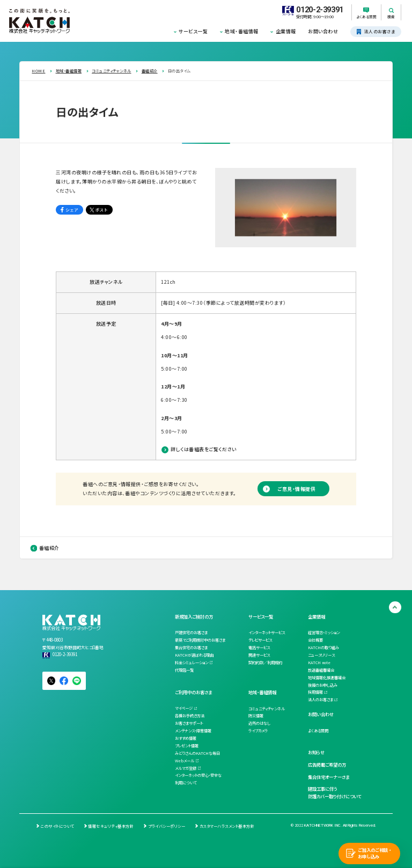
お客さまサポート (189, 723)
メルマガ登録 (186, 768)
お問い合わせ (323, 31)
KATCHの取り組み (323, 648)
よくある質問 (318, 731)
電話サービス (259, 648)
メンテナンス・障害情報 (193, 731)
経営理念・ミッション (324, 632)
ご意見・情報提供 (296, 489)
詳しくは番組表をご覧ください (203, 449)
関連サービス (259, 655)
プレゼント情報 (187, 746)
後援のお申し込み (323, 685)
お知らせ (316, 752)
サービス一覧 (193, 31)
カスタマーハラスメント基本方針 (227, 826)
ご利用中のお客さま (193, 692)
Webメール (185, 761)
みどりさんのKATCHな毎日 (197, 753)
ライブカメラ (258, 731)
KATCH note (319, 663)
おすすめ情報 (186, 738)
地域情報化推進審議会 (327, 678)
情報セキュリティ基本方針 (111, 826)
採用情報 (315, 692)
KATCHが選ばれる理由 (194, 655)
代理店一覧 (184, 670)
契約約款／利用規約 (265, 663)
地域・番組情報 (241, 31)
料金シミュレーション (192, 663)
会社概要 (315, 640)
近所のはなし (259, 723)
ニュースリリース (321, 655)
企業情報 (286, 31)
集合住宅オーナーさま (329, 777)
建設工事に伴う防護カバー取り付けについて (334, 792)
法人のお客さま (321, 700)
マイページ (184, 708)
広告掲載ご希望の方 (327, 764)
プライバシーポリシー (167, 826)
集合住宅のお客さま (191, 648)
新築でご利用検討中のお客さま (200, 640)
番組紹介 (49, 548)
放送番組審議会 (321, 670)
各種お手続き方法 (190, 716)
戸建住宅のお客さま (191, 632)
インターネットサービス (267, 632)
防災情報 (256, 716)
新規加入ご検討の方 (194, 616)
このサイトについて (57, 826)
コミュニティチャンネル (267, 709)
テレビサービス (260, 640)
